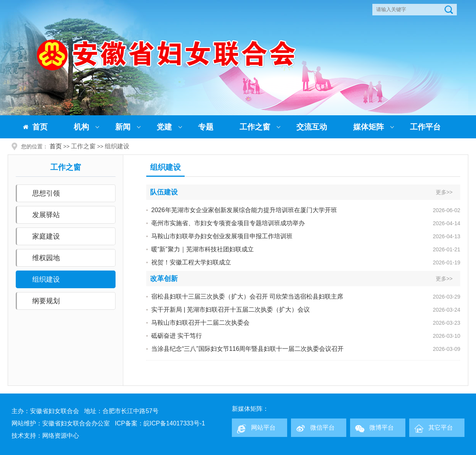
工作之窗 (255, 127)
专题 (206, 127)
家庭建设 (46, 236)
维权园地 (46, 258)
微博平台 (382, 428)
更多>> (444, 192)
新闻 (123, 127)
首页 (40, 127)
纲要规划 (46, 301)
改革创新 (164, 279)
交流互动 (312, 127)
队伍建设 (164, 192)
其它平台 (441, 428)
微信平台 (322, 428)
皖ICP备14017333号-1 (174, 423)
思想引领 (46, 193)
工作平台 (425, 127)
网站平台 (263, 428)
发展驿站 (46, 215)
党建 (164, 127)
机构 (81, 127)
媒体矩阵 (369, 127)
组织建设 (117, 146)
